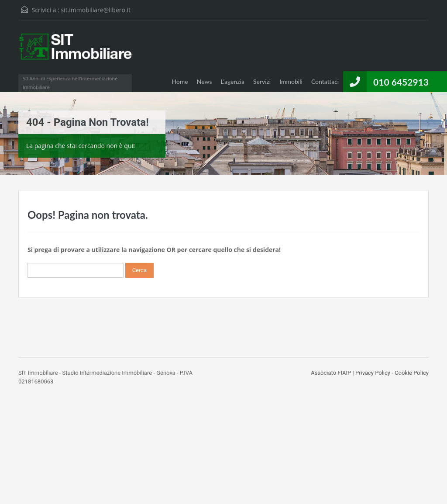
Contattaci (325, 81)
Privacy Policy (373, 373)
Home (180, 81)
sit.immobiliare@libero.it (96, 10)
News (205, 81)
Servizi (262, 81)
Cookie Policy (412, 373)
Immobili (291, 81)
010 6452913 (401, 82)
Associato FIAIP (331, 373)
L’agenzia (233, 81)
